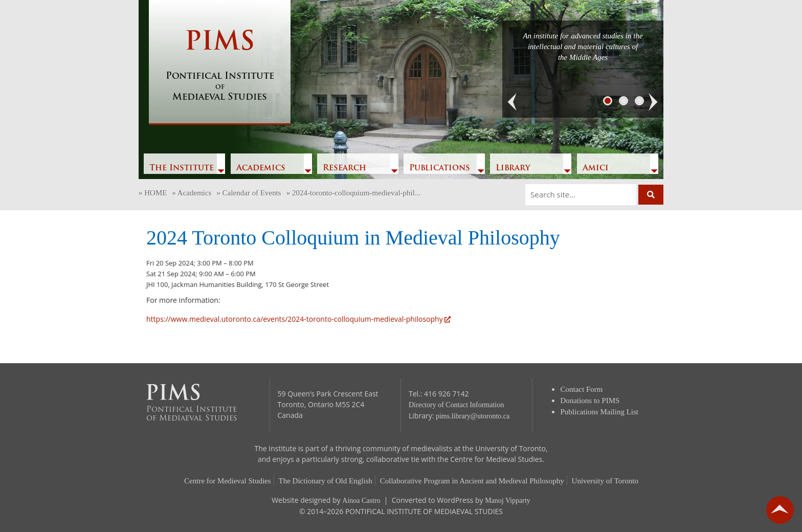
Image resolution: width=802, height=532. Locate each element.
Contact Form (582, 389)
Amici (596, 168)
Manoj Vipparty (508, 501)
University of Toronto (605, 481)
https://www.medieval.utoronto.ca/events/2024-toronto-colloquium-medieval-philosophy (298, 319)
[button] (513, 102)
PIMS (220, 66)
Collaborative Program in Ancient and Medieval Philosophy (472, 481)
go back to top (780, 510)
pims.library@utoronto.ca (473, 416)
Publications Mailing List (600, 412)
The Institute (182, 168)
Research (344, 168)
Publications (440, 168)
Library (513, 168)
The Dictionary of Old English (326, 481)
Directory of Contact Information (456, 405)
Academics (261, 168)
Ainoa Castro (361, 501)
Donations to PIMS (590, 401)
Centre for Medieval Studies (228, 481)
